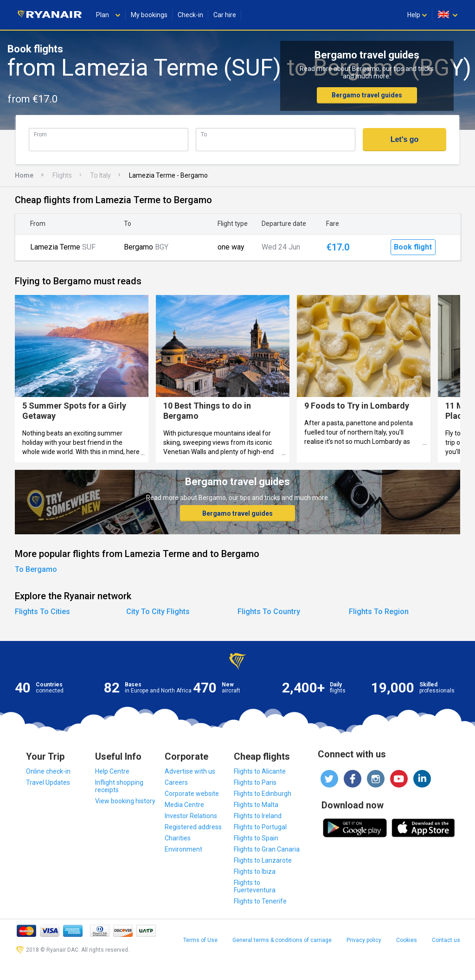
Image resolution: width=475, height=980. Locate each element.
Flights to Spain (256, 838)
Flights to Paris (255, 782)
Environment (183, 849)
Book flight (413, 247)
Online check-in (48, 771)
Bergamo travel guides (367, 95)
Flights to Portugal (260, 827)
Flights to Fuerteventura (255, 886)
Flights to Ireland (258, 816)
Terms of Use (200, 940)
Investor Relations (191, 816)
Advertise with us (190, 771)
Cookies (407, 940)
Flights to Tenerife (260, 901)
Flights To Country (269, 612)
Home (24, 175)
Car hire (225, 15)
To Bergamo (36, 569)
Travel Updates (48, 782)
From (40, 134)
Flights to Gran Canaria (267, 849)
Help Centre (112, 771)
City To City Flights (158, 612)
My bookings (149, 15)
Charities (178, 838)
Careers (176, 782)
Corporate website (192, 794)
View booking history (125, 801)
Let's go (405, 139)
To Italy (100, 175)
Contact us (446, 940)
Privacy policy (364, 940)
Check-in (190, 15)
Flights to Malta (256, 805)
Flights (62, 175)
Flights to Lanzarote (263, 860)
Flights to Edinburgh (263, 794)
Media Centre (184, 805)
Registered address (193, 827)
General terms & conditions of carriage (282, 940)
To (204, 134)
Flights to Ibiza (255, 871)
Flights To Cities (42, 612)
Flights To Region (379, 612)
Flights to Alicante (260, 771)
